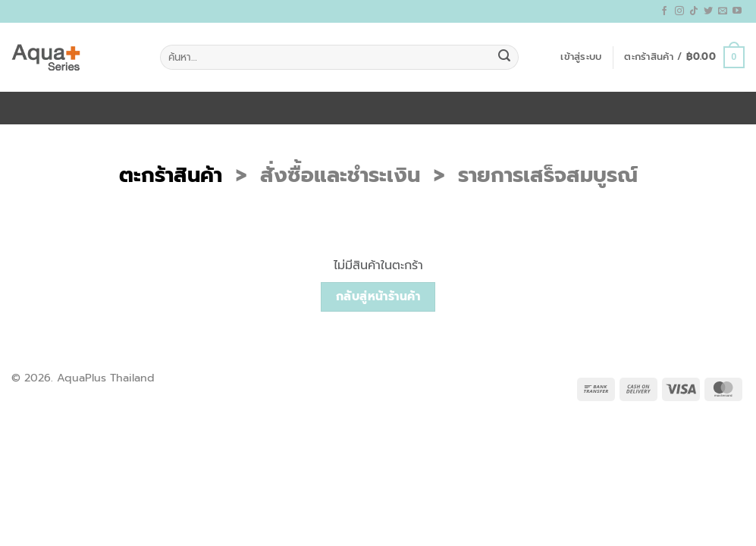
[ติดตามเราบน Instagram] (679, 11)
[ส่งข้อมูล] (504, 58)
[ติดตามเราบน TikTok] (694, 11)
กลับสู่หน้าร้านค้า (378, 297)
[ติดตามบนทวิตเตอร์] (708, 11)
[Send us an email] (723, 11)
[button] (581, 57)
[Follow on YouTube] (737, 11)
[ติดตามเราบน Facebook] (664, 11)
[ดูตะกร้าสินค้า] (684, 58)
